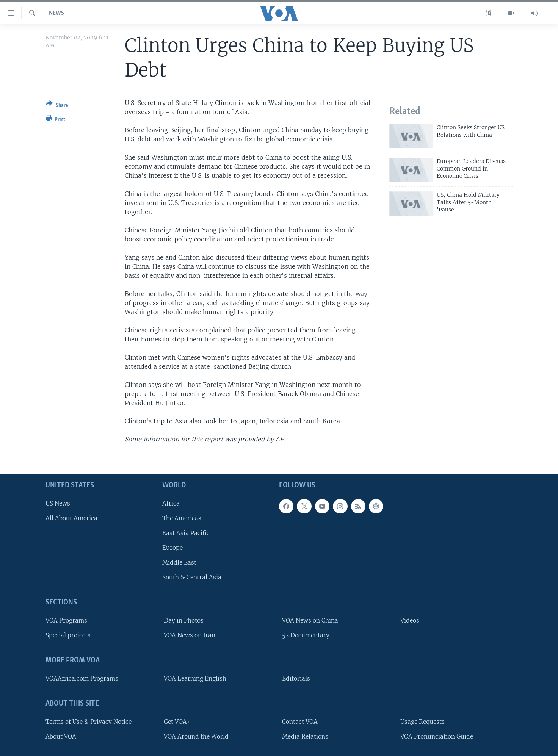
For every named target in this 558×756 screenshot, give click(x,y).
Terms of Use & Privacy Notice (89, 721)
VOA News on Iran (190, 635)
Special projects (68, 635)
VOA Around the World (196, 736)
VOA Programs (66, 621)
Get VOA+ (177, 721)
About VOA (61, 736)
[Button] (57, 106)
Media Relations (305, 736)
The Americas (182, 518)
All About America (71, 518)
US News (58, 503)
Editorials (296, 679)
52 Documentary (306, 635)
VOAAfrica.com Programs (82, 679)
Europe (172, 548)
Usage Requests (422, 721)
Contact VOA (300, 721)
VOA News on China (310, 621)
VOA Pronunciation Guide (437, 736)
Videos (410, 621)
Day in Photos (184, 621)
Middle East (179, 563)
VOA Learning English (195, 679)
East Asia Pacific (186, 533)
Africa (171, 503)
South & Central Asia (192, 577)
